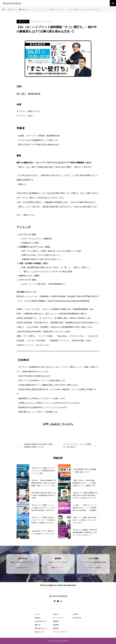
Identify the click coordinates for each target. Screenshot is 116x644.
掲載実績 (56, 621)
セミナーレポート (59, 618)
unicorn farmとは (40, 621)
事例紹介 (38, 618)
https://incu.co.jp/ (42, 345)
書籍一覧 (38, 625)
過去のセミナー (23, 21)
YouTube (75, 614)
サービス (38, 614)
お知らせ (56, 614)
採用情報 (56, 625)
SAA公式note (77, 618)
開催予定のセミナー (41, 628)
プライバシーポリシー (60, 632)
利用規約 (56, 628)
